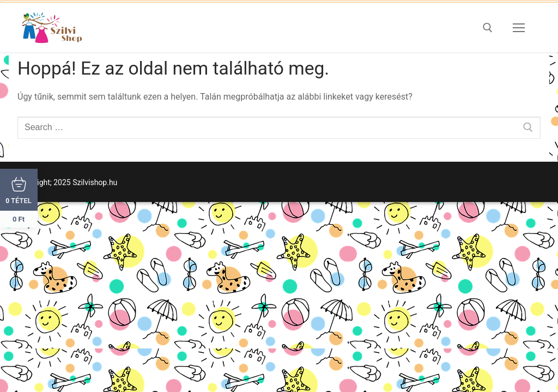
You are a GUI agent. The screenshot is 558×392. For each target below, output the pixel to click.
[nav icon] (519, 28)
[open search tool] (488, 28)
